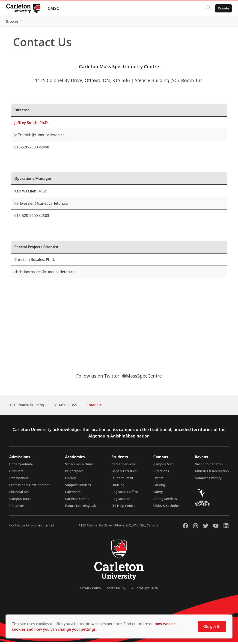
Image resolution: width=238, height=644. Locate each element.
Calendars (73, 494)
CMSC (55, 8)
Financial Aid (19, 494)
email (50, 527)
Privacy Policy (91, 590)
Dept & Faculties (124, 473)
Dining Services (165, 501)
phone (36, 527)
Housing (118, 487)
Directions (161, 473)
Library (70, 480)
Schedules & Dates (79, 466)
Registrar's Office (125, 494)
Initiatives (17, 508)
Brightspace (74, 473)
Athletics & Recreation (212, 473)
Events (158, 480)
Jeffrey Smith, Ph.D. (31, 125)
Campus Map (164, 466)
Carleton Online (77, 501)
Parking (159, 487)
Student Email (122, 480)
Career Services (123, 466)
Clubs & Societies (166, 508)
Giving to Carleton (209, 466)
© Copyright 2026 (144, 590)
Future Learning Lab (81, 508)
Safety (158, 494)
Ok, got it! (212, 626)
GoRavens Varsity (208, 480)
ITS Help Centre (124, 508)
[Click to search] (207, 8)
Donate (222, 8)
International (19, 480)
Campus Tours (20, 501)
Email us (94, 407)
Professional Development (30, 487)
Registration (121, 501)
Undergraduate (21, 466)
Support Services (78, 487)
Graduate (16, 473)
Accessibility (116, 590)
